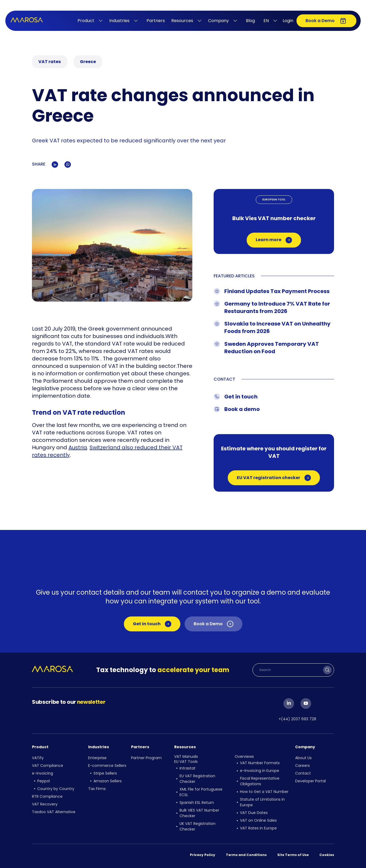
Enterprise (97, 758)
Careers (302, 766)
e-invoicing (42, 773)
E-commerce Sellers (107, 766)
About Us (303, 758)
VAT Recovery (45, 804)
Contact (303, 773)
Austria (78, 447)
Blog (250, 21)
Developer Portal (310, 781)
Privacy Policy (203, 855)
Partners (156, 21)
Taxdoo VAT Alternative (54, 812)
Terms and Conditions (246, 855)
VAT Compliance (48, 766)
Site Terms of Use (293, 855)
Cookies (327, 855)
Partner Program (146, 758)
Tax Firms (97, 789)
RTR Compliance (47, 796)
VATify (38, 758)
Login (288, 21)
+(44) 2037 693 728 (297, 719)
